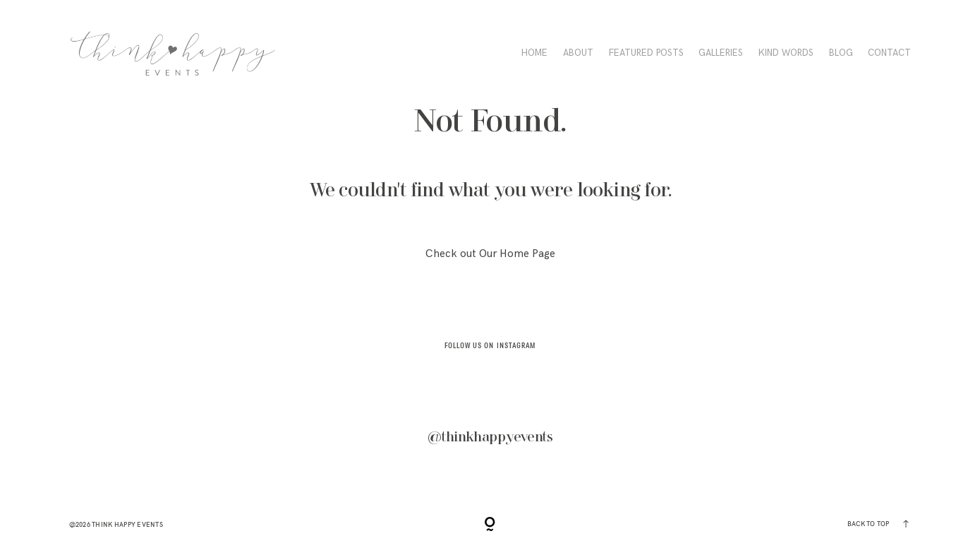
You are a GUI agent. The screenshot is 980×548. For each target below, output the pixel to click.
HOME (534, 53)
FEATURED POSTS (646, 53)
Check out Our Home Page (490, 254)
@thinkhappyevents (490, 437)
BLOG (841, 53)
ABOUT (578, 53)
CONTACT (889, 53)
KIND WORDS (786, 53)
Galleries (721, 53)
